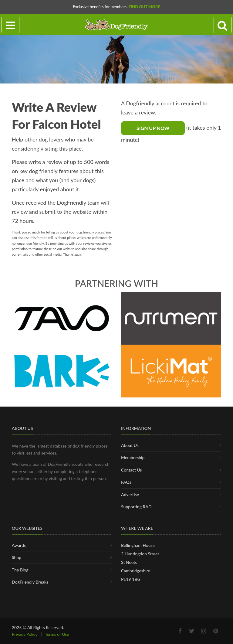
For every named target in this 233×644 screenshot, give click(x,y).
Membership (133, 457)
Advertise (130, 494)
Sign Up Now (153, 128)
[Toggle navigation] (10, 25)
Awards (19, 545)
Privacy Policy (25, 634)
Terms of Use (57, 634)
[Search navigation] (223, 25)
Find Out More (144, 7)
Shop (17, 557)
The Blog (20, 570)
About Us (130, 445)
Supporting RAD (136, 507)
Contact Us (131, 470)
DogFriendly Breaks (30, 582)
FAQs (126, 482)
